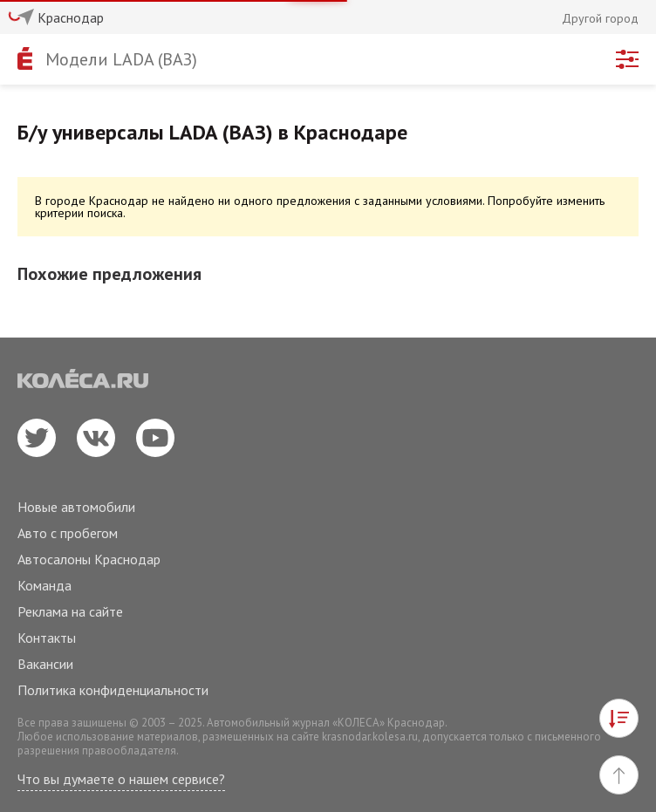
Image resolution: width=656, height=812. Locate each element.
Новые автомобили (76, 507)
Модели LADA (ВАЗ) (121, 59)
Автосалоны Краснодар (89, 559)
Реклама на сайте (70, 611)
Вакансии (45, 664)
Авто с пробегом (68, 533)
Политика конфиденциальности (113, 690)
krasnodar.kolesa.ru (370, 737)
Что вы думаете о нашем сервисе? (121, 779)
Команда (44, 585)
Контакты (47, 638)
